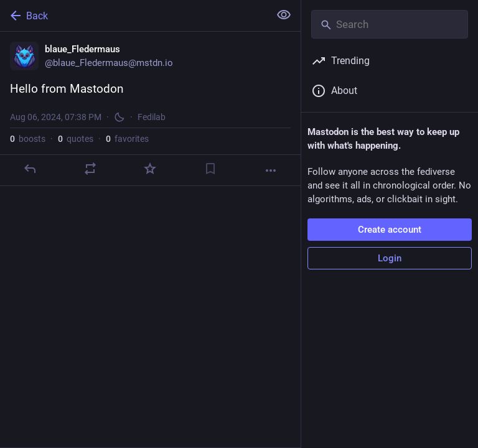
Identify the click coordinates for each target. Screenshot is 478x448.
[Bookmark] (210, 169)
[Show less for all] (284, 15)
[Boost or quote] (90, 169)
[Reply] (30, 169)
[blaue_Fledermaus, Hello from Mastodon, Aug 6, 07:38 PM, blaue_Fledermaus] (150, 109)
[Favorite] (150, 169)
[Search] (390, 24)
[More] (271, 170)
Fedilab (152, 117)
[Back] (134, 16)
